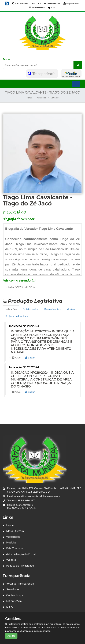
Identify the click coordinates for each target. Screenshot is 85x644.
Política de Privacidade (18, 565)
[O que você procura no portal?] (78, 65)
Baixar (30, 357)
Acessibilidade (52, 3)
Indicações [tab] (11, 309)
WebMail (10, 560)
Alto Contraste (20, 3)
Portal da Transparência (18, 583)
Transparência (42, 74)
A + (33, 3)
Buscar (42, 63)
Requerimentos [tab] (52, 309)
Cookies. (13, 619)
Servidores (11, 589)
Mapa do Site (71, 3)
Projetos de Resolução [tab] (17, 316)
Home (29, 98)
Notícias (9, 542)
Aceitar (11, 636)
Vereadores (41, 98)
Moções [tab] (71, 309)
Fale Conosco (13, 548)
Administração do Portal (19, 554)
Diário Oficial (12, 601)
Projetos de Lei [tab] (30, 309)
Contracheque (13, 595)
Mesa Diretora (13, 531)
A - (39, 3)
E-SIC (8, 606)
